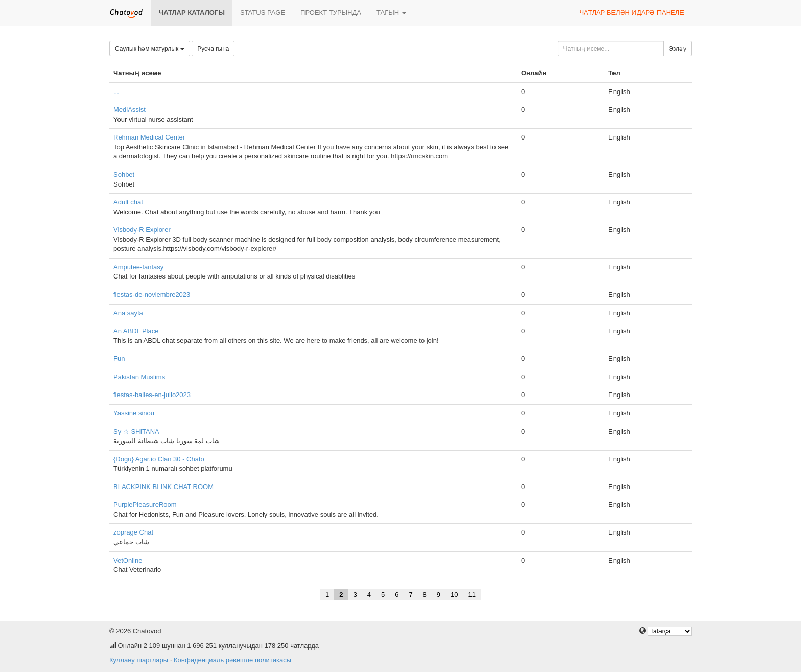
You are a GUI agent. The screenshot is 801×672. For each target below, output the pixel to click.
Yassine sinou (134, 413)
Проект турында (331, 13)
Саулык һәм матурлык (150, 49)
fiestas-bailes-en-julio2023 (152, 395)
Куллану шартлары (139, 660)
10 (454, 595)
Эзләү (677, 49)
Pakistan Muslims (139, 377)
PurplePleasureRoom (145, 505)
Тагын (391, 13)
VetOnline (128, 560)
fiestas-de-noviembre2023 (152, 295)
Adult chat (128, 202)
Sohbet (124, 175)
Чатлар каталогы (192, 13)
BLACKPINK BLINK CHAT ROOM (163, 487)
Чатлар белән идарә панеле (632, 13)
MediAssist (129, 110)
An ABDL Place (136, 331)
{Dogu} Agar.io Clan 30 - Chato (159, 459)
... (116, 92)
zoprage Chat (133, 532)
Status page (263, 13)
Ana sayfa (128, 313)
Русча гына (213, 49)
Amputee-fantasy (138, 267)
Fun (119, 358)
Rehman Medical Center (149, 137)
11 (472, 595)
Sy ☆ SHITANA (136, 432)
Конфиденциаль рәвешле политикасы (232, 660)
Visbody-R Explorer (142, 230)
